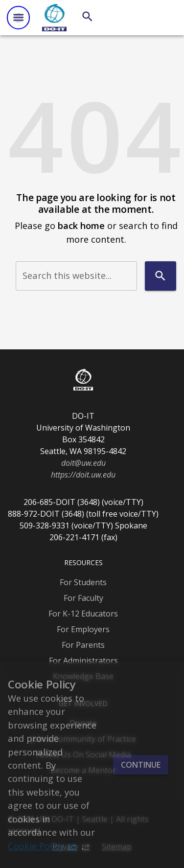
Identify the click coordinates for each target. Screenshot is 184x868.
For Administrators (83, 661)
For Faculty (83, 598)
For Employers (83, 629)
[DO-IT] (54, 18)
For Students (83, 582)
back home (81, 225)
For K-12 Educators (83, 614)
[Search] (87, 16)
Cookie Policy (36, 846)
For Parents (83, 645)
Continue (141, 765)
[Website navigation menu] (18, 17)
